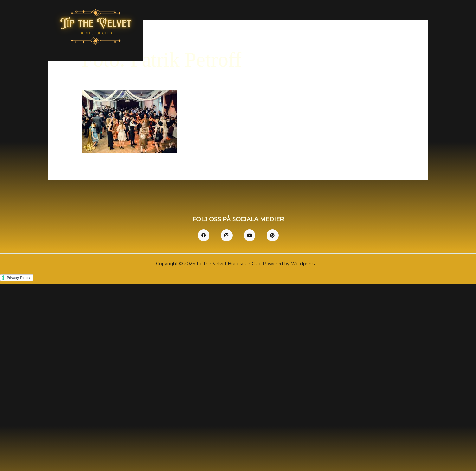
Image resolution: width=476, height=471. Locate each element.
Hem (283, 33)
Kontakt (406, 33)
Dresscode (341, 33)
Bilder (372, 33)
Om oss (308, 33)
